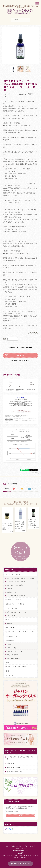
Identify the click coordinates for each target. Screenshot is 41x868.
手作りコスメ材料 (12, 608)
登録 (21, 816)
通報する (36, 473)
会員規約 (21, 853)
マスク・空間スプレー (14, 655)
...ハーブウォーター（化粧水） (16, 582)
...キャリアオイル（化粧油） (16, 585)
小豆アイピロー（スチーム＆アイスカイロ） (20, 632)
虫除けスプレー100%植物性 (15, 604)
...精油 (9, 644)
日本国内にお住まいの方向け (21, 360)
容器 (7, 662)
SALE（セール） (11, 627)
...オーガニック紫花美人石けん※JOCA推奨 (20, 578)
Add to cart (20, 355)
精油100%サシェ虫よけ (14, 658)
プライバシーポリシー (13, 767)
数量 (5, 339)
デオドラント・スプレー (14, 600)
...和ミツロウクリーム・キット (16, 612)
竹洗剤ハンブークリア (13, 636)
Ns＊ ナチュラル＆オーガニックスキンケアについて (21, 758)
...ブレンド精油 (11, 648)
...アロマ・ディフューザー (15, 651)
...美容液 (9, 589)
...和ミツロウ (11, 616)
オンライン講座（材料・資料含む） (17, 667)
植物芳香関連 (10, 640)
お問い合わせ (10, 763)
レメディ (9, 623)
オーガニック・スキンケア (15, 574)
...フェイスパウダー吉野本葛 (16, 596)
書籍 (7, 671)
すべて (7, 489)
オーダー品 (10, 675)
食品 (7, 620)
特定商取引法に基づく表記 (14, 772)
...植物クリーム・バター (14, 592)
